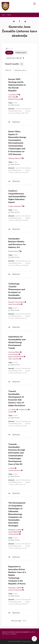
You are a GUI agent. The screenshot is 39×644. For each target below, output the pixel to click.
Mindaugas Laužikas (15, 530)
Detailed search (21, 53)
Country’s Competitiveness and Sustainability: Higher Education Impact (17, 197)
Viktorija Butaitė (14, 534)
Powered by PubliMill (15, 641)
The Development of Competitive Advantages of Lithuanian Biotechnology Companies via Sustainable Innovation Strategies (17, 514)
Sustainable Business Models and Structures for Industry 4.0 (17, 243)
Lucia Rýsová (13, 95)
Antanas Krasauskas (15, 590)
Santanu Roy (24, 410)
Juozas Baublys (13, 354)
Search (9, 53)
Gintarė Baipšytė (14, 532)
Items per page (16, 621)
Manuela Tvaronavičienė (16, 302)
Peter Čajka (12, 97)
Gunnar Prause (13, 251)
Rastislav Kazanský (15, 99)
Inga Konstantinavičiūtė (16, 357)
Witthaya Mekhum (14, 158)
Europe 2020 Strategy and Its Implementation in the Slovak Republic (17, 85)
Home (3, 15)
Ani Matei (11, 468)
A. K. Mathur (12, 410)
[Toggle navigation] (34, 4)
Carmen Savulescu (15, 470)
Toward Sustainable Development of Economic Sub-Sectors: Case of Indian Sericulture (17, 398)
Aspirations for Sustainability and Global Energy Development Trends (17, 342)
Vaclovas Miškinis (14, 352)
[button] (14, 21)
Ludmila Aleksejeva (15, 206)
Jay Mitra (11, 412)
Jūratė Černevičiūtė (14, 304)
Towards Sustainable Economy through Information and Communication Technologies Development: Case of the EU (17, 454)
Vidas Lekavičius (14, 359)
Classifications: (14, 58)
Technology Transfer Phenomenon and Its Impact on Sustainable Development (17, 291)
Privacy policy (27, 641)
